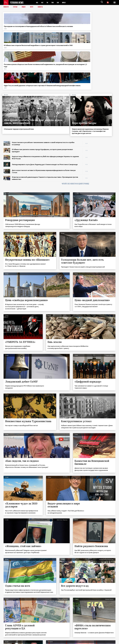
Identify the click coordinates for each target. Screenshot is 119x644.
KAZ (37, 3)
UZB (59, 3)
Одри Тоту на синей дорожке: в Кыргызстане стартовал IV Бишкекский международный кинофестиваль (102, 31)
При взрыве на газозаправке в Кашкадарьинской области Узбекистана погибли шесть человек (15, 30)
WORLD (65, 3)
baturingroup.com (72, 642)
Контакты (8, 639)
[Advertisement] (104, 115)
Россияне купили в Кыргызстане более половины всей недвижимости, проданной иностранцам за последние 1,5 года (74, 31)
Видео (24, 7)
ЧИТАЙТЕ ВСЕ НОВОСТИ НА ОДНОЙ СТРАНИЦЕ (75, 133)
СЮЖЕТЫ (41, 7)
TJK (48, 3)
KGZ (43, 3)
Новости (6, 7)
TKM (53, 3)
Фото (32, 7)
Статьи (16, 7)
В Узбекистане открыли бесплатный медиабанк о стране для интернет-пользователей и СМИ (42, 30)
